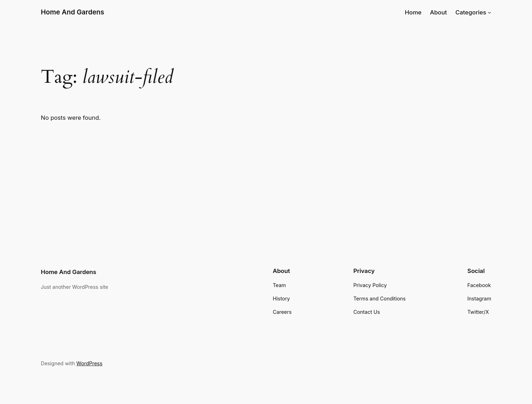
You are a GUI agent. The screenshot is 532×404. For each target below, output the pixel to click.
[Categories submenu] (489, 12)
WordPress (89, 363)
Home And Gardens (72, 12)
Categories (471, 12)
